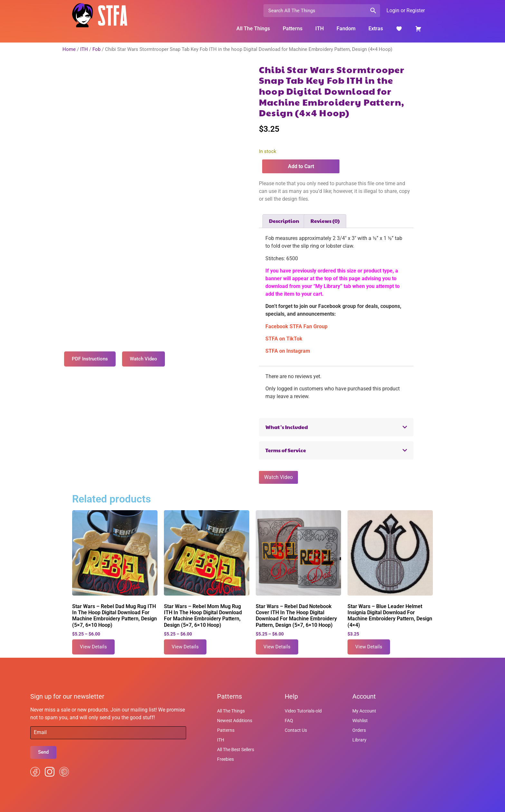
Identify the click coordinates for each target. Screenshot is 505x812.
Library (359, 740)
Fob (96, 49)
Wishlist (360, 721)
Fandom (346, 29)
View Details (93, 647)
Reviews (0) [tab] (325, 221)
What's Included (287, 427)
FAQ (289, 721)
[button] (336, 427)
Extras (376, 29)
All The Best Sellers (236, 750)
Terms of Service (286, 450)
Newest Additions (235, 721)
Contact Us (296, 730)
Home (69, 49)
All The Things (253, 29)
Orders (359, 730)
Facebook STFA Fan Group (296, 326)
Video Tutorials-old (303, 711)
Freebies (225, 759)
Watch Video (278, 477)
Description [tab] (284, 221)
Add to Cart (301, 166)
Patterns (293, 29)
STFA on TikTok (284, 339)
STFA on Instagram (288, 351)
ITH (319, 29)
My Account (364, 711)
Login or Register (406, 10)
